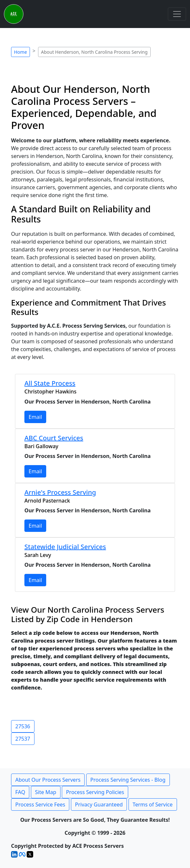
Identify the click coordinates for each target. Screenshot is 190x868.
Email (35, 417)
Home (20, 52)
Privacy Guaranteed (99, 804)
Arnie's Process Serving (60, 492)
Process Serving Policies (95, 792)
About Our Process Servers (48, 780)
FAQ (20, 792)
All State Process (50, 383)
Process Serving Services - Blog (128, 780)
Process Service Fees (40, 804)
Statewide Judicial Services (65, 547)
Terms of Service (153, 804)
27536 (23, 726)
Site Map (46, 792)
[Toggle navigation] (177, 14)
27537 (23, 739)
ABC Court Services (54, 438)
